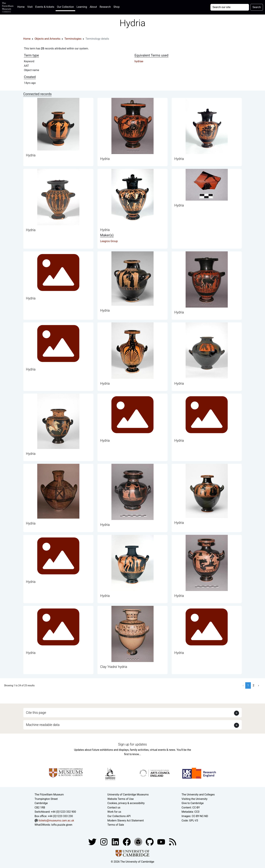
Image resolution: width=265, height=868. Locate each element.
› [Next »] (259, 685)
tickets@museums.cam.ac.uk (56, 821)
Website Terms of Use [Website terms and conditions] (121, 799)
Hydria (31, 155)
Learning (82, 7)
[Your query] (230, 7)
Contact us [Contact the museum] (114, 808)
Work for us (114, 812)
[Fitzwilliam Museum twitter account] (93, 842)
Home (22, 6)
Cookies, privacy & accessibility (126, 803)
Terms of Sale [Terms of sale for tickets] (116, 825)
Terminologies (73, 39)
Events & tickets (45, 7)
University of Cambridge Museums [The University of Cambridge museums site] (128, 795)
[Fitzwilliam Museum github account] (150, 842)
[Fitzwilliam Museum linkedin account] (127, 842)
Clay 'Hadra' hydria (114, 667)
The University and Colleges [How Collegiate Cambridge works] (198, 795)
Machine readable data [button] (43, 725)
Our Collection (65, 7)
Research (105, 7)
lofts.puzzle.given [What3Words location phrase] (62, 825)
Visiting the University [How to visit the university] (194, 799)
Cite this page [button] (36, 713)
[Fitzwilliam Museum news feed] (173, 842)
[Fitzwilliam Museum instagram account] (104, 842)
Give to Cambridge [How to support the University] (193, 803)
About (93, 7)
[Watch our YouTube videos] (161, 842)
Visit (30, 7)
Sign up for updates (132, 744)
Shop (116, 7)
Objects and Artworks (47, 39)
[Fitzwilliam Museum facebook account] (116, 842)
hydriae (139, 61)
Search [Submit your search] (257, 7)
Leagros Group (109, 241)
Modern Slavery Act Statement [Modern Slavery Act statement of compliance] (126, 821)
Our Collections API (119, 816)
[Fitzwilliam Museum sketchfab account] (139, 842)
